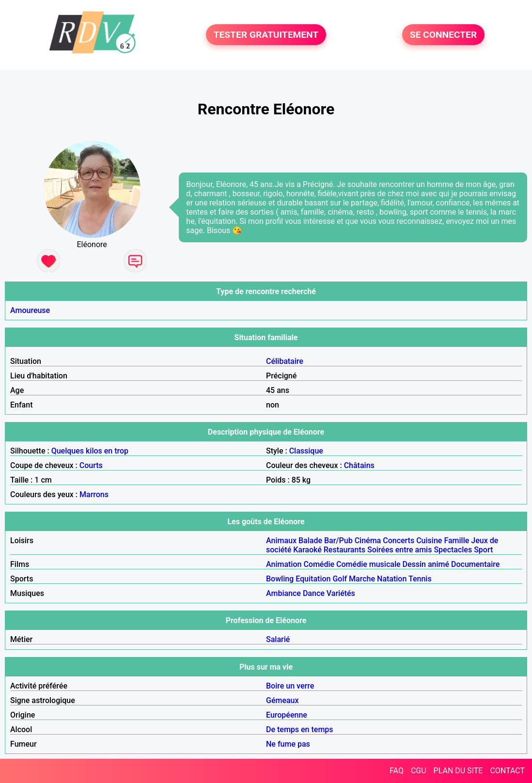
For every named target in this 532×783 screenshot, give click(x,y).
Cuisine (429, 540)
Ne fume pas (288, 744)
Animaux (281, 540)
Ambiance (283, 593)
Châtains (359, 465)
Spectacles (453, 550)
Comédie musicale (368, 564)
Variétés (341, 593)
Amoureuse (30, 310)
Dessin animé (426, 564)
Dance (314, 593)
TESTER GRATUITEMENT (266, 35)
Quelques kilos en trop (90, 451)
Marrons (94, 494)
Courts (91, 465)
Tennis (420, 579)
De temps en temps (300, 729)
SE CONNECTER (443, 35)
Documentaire (475, 564)
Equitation (313, 579)
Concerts (399, 540)
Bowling (280, 579)
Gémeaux (282, 700)
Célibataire (285, 361)
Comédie (319, 564)
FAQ (397, 771)
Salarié (278, 639)
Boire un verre (290, 686)
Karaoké (307, 550)
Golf (340, 579)
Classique (306, 451)
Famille (456, 540)
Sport (483, 550)
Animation (284, 564)
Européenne (287, 715)
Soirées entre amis (399, 550)
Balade (310, 540)
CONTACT (507, 771)
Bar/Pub (338, 540)
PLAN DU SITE (458, 771)
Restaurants (344, 550)
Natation (392, 579)
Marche (362, 579)
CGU (419, 771)
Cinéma (368, 540)
